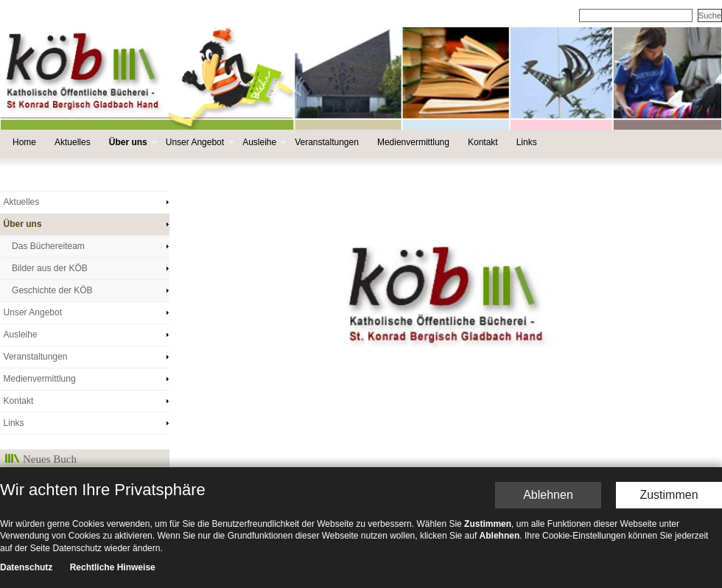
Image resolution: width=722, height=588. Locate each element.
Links (527, 142)
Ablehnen (548, 379)
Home (24, 142)
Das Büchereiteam (48, 246)
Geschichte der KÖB (52, 290)
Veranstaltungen (327, 142)
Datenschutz (26, 452)
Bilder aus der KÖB (50, 268)
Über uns (132, 143)
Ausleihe (263, 143)
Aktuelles (73, 142)
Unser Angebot (199, 143)
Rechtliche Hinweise (113, 452)
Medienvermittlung (413, 142)
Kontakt (483, 142)
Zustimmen (669, 379)
